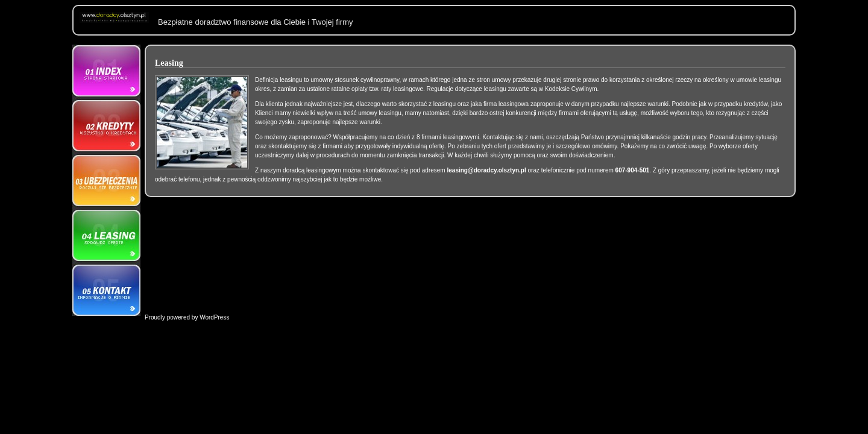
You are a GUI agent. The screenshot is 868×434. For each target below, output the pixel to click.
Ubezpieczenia (106, 180)
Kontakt (106, 289)
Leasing (106, 234)
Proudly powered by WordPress (187, 317)
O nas (106, 72)
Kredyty (106, 126)
